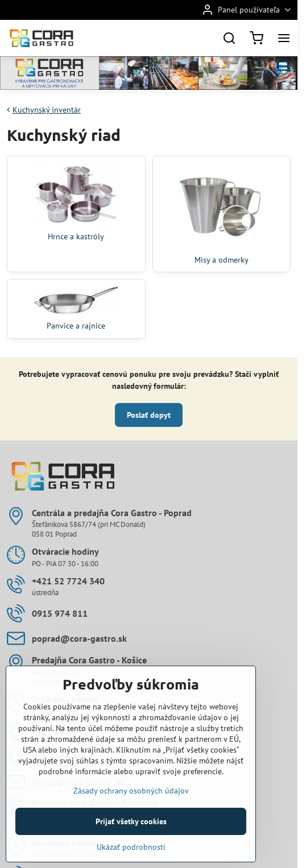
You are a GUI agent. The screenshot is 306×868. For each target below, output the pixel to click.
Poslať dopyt (149, 415)
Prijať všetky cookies (131, 845)
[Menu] (284, 38)
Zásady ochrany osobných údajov (131, 814)
